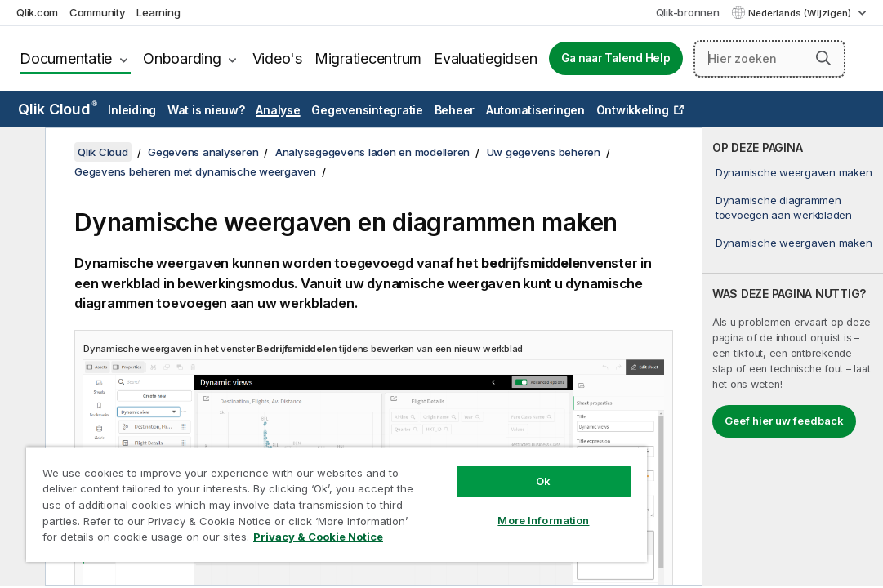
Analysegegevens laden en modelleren (372, 152)
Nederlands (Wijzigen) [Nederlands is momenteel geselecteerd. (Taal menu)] (801, 13)
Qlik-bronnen (688, 12)
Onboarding (182, 58)
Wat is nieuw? (206, 110)
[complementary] (793, 356)
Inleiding (132, 110)
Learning (158, 12)
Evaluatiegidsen (485, 58)
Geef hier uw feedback (784, 421)
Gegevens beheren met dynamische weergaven (195, 171)
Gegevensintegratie (367, 110)
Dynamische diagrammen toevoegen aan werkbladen (784, 207)
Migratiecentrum (368, 58)
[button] (823, 58)
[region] (282, 490)
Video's (277, 58)
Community (98, 12)
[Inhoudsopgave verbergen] (20, 153)
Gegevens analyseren (203, 152)
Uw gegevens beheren (544, 152)
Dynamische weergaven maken (794, 172)
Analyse (278, 110)
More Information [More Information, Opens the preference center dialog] (452, 492)
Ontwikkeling (633, 110)
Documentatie (66, 58)
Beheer (455, 110)
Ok (452, 452)
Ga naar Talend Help (615, 58)
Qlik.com (37, 12)
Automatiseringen (535, 110)
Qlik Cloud (58, 109)
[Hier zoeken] (770, 59)
